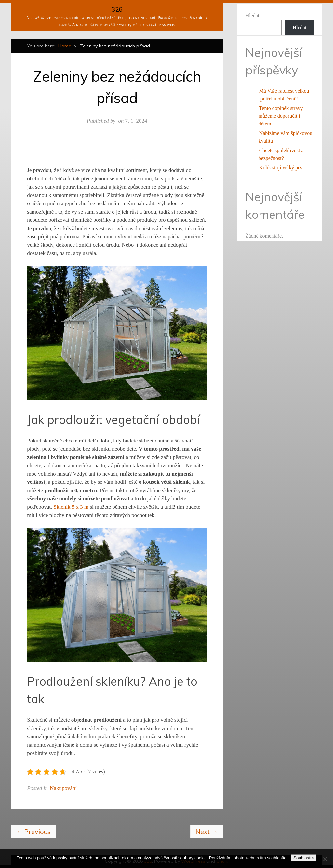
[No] (325, 859)
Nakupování (63, 788)
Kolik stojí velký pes (281, 168)
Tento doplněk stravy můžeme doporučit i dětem (281, 116)
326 (117, 9)
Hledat (253, 15)
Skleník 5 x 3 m (71, 507)
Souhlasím (304, 858)
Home (65, 46)
